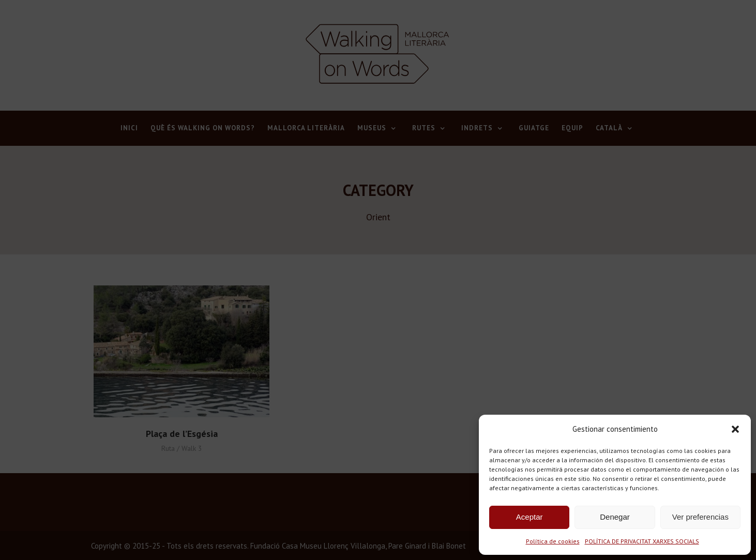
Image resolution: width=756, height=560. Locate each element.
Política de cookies (553, 541)
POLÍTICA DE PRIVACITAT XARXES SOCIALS (642, 541)
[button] (735, 429)
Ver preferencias (700, 517)
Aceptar (530, 517)
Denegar (615, 517)
